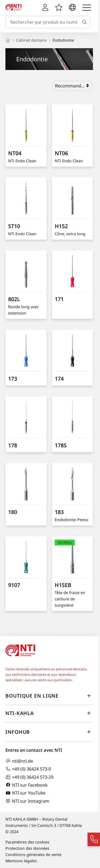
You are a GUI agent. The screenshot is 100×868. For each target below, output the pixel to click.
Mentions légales (21, 861)
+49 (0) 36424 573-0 (28, 769)
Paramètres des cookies (27, 842)
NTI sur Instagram (27, 801)
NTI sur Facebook (27, 785)
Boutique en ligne (49, 696)
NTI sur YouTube (25, 793)
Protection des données (27, 848)
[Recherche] (86, 22)
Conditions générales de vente (33, 855)
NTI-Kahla (49, 713)
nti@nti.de (19, 761)
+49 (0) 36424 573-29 (29, 777)
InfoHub (49, 732)
